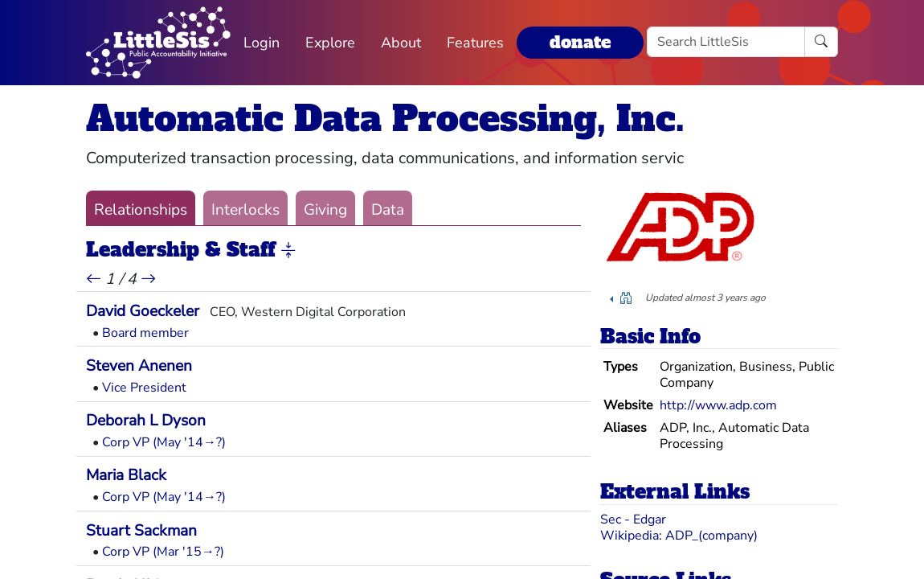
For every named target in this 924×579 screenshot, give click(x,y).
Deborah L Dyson (146, 421)
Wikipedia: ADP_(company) (679, 536)
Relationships (141, 210)
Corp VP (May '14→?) (164, 442)
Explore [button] (330, 43)
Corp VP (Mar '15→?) (163, 552)
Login (262, 43)
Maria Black (126, 475)
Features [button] (475, 43)
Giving (325, 210)
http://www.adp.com (718, 405)
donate (580, 42)
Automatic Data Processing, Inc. (385, 119)
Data (388, 210)
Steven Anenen (139, 366)
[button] (288, 251)
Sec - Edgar (633, 519)
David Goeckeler (143, 311)
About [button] (401, 43)
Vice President (144, 388)
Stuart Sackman (141, 531)
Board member (145, 333)
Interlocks (245, 210)
